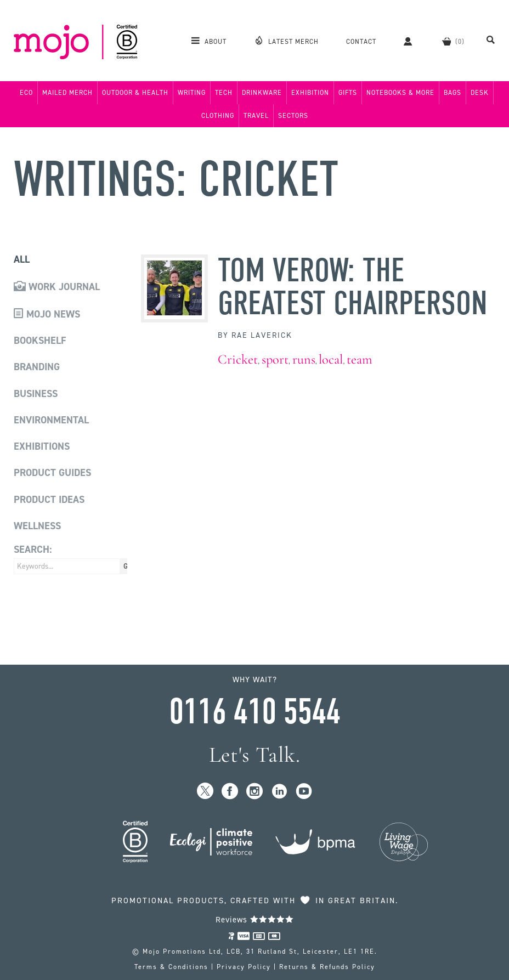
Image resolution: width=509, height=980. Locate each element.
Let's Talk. (255, 755)
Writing (192, 93)
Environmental (51, 420)
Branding (37, 367)
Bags (453, 93)
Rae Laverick (262, 335)
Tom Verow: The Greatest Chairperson (353, 287)
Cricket (238, 359)
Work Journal (57, 287)
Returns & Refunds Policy (327, 967)
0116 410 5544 (255, 712)
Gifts (348, 93)
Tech (224, 93)
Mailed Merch (67, 93)
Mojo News (47, 314)
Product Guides (52, 473)
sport (275, 359)
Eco (26, 93)
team (360, 359)
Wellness (37, 526)
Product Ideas (49, 500)
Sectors (293, 116)
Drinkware (262, 93)
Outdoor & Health (135, 93)
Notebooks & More (400, 93)
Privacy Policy (244, 967)
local (331, 359)
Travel (256, 116)
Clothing (218, 116)
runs (304, 359)
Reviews (255, 920)
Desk (480, 93)
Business (36, 394)
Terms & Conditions (171, 967)
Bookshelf (40, 341)
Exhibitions (42, 446)
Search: (33, 550)
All (22, 259)
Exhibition (310, 93)
